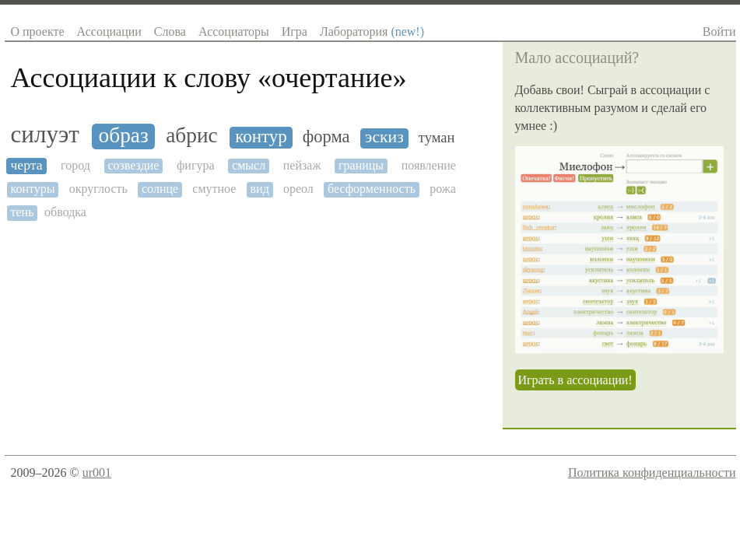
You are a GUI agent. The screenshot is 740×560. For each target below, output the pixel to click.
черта (27, 165)
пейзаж (302, 165)
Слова (170, 31)
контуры (33, 189)
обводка (65, 212)
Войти (719, 31)
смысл (249, 165)
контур (261, 136)
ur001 (97, 472)
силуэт (45, 135)
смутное (214, 189)
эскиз (384, 137)
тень (23, 212)
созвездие (133, 165)
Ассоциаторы (234, 31)
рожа (443, 189)
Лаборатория (372, 31)
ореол (298, 189)
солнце (160, 189)
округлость (98, 189)
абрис (191, 135)
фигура (196, 165)
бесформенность (372, 189)
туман (437, 138)
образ (124, 135)
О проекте (38, 31)
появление (429, 165)
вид (260, 189)
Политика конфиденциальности (652, 472)
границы (361, 165)
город (75, 165)
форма (326, 137)
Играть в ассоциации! (575, 380)
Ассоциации (109, 31)
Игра (295, 31)
